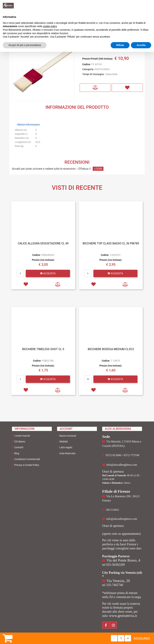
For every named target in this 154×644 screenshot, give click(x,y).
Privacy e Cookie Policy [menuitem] (26, 465)
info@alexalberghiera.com (122, 465)
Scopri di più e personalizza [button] (25, 45)
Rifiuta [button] (120, 45)
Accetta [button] (141, 45)
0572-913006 (114, 455)
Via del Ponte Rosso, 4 (123, 560)
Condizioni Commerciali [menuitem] (26, 459)
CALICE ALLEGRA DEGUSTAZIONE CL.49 (43, 243)
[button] (43, 70)
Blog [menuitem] (16, 453)
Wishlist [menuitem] (62, 441)
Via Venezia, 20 (118, 581)
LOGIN (98, 169)
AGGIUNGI (142, 638)
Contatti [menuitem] (18, 447)
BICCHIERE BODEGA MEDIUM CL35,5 (111, 349)
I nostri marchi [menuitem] (21, 436)
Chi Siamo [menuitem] (19, 441)
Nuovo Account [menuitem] (67, 436)
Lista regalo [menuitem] (65, 447)
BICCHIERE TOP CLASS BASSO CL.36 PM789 (111, 243)
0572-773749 (132, 455)
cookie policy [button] (50, 26)
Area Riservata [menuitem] (66, 453)
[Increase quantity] (128, 638)
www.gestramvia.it (123, 616)
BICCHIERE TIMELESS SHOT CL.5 (43, 349)
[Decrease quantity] (114, 638)
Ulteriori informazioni (28, 125)
